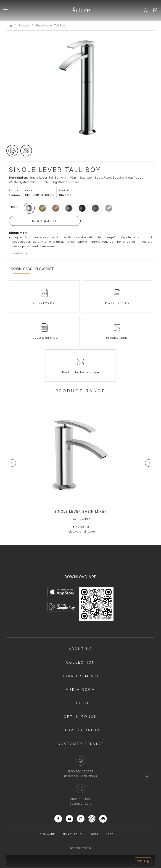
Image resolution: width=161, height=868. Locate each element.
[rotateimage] (12, 151)
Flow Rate (45, 269)
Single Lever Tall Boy (50, 25)
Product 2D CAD (117, 303)
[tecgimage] (26, 151)
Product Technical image (81, 372)
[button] (149, 463)
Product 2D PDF (44, 303)
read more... (21, 253)
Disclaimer (47, 834)
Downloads (22, 269)
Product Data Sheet (44, 338)
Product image (117, 338)
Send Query (45, 221)
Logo (110, 834)
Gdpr (95, 834)
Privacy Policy (73, 834)
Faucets (24, 25)
